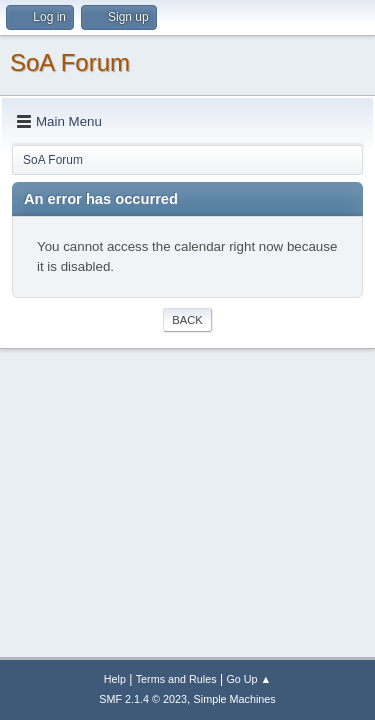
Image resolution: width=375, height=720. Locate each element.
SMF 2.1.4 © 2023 (143, 699)
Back (187, 320)
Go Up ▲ (248, 679)
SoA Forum (70, 62)
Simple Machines (235, 699)
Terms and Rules (176, 679)
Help (115, 679)
